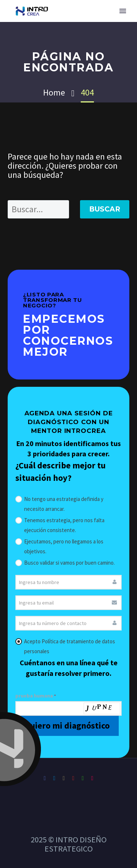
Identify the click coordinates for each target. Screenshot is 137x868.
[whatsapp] (68, 623)
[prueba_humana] (68, 708)
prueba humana (36, 696)
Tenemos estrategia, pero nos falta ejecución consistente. (60, 524)
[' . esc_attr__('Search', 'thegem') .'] (38, 209)
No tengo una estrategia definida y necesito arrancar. (59, 503)
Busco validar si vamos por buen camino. (65, 562)
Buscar (105, 209)
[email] (68, 603)
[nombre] (68, 582)
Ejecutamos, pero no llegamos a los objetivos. (59, 546)
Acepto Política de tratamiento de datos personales (65, 646)
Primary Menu (123, 11)
